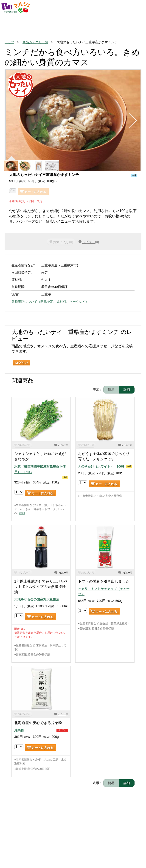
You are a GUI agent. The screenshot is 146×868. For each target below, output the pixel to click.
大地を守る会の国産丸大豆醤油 (37, 599)
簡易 (111, 390)
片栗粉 (19, 730)
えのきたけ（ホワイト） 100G (101, 466)
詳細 (127, 390)
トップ (9, 42)
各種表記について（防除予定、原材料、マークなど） (50, 302)
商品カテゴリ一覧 (35, 42)
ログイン (21, 363)
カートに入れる (35, 192)
